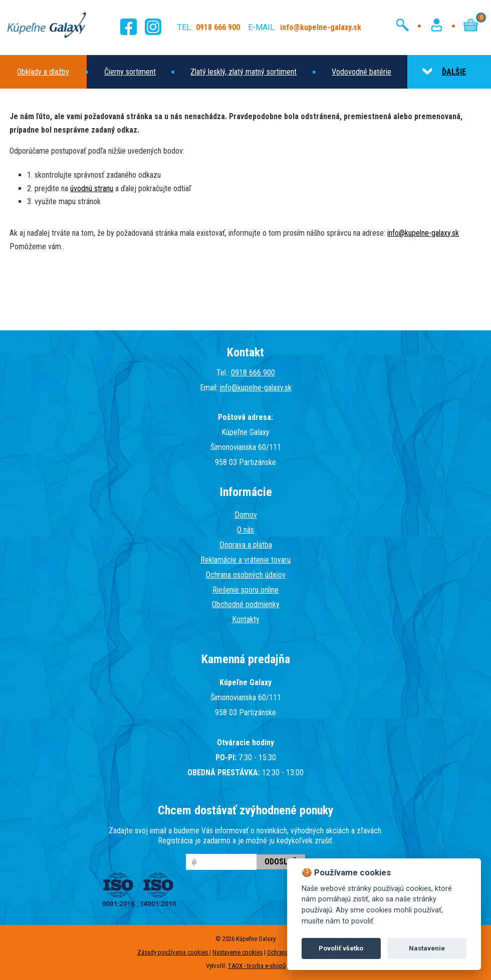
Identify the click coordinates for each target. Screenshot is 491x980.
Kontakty (246, 619)
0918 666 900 (253, 373)
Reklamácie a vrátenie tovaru (245, 560)
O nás (245, 530)
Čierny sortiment (130, 72)
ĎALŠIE (444, 72)
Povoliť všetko (341, 948)
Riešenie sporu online (245, 590)
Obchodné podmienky (246, 604)
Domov (246, 515)
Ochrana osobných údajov (246, 575)
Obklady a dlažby (43, 72)
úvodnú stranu (92, 188)
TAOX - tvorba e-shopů (257, 966)
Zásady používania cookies (173, 952)
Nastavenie (427, 948)
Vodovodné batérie (361, 72)
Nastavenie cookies (237, 952)
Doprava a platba (246, 545)
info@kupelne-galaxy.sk (423, 233)
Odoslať (281, 862)
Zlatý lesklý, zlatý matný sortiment (243, 72)
